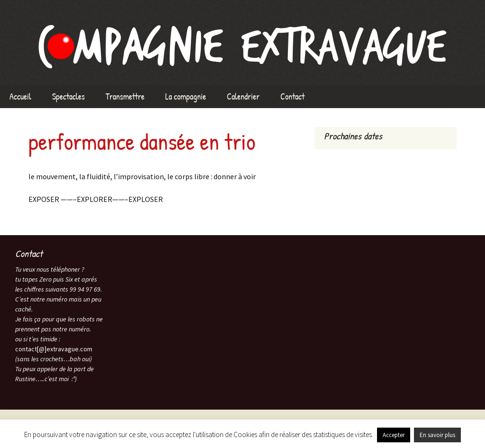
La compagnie (186, 96)
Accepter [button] (394, 435)
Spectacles (68, 96)
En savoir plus (437, 435)
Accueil (20, 96)
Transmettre (125, 96)
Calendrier (243, 96)
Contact (292, 96)
